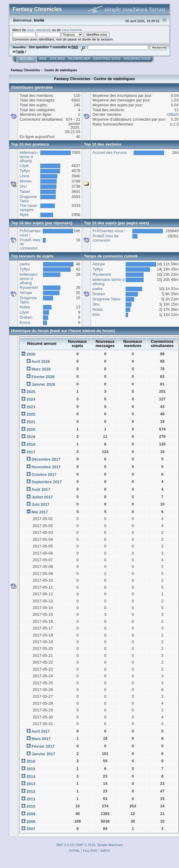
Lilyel (24, 166)
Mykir (24, 215)
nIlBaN (173, 114)
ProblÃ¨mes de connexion (105, 238)
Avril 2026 (41, 361)
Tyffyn (25, 171)
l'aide (20, 52)
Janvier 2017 (43, 754)
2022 (31, 414)
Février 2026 (43, 377)
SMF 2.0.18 (65, 845)
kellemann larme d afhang (29, 157)
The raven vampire (28, 208)
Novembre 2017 (46, 467)
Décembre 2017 (46, 459)
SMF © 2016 (86, 845)
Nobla (25, 307)
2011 (31, 799)
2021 (31, 422)
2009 (31, 814)
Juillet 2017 (42, 497)
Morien (25, 181)
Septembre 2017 (47, 482)
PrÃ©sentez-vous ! (31, 233)
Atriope (26, 293)
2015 (31, 769)
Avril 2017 (41, 731)
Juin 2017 (40, 504)
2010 (31, 806)
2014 (31, 776)
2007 (31, 829)
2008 (31, 822)
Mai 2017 (40, 512)
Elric (96, 315)
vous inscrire (72, 30)
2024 (31, 399)
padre (25, 264)
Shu (23, 186)
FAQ (75, 47)
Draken (26, 317)
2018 (31, 444)
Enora (25, 322)
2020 (31, 429)
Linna (24, 176)
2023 (31, 407)
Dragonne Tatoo (28, 199)
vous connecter (39, 30)
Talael (25, 191)
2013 (31, 784)
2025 (31, 392)
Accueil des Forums (110, 152)
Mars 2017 (41, 739)
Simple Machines (110, 845)
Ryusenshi (29, 287)
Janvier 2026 (43, 384)
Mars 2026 (41, 369)
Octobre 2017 (44, 475)
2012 (31, 791)
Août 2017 (41, 489)
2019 (31, 437)
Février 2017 (43, 746)
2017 (31, 452)
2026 (31, 354)
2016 (31, 761)
